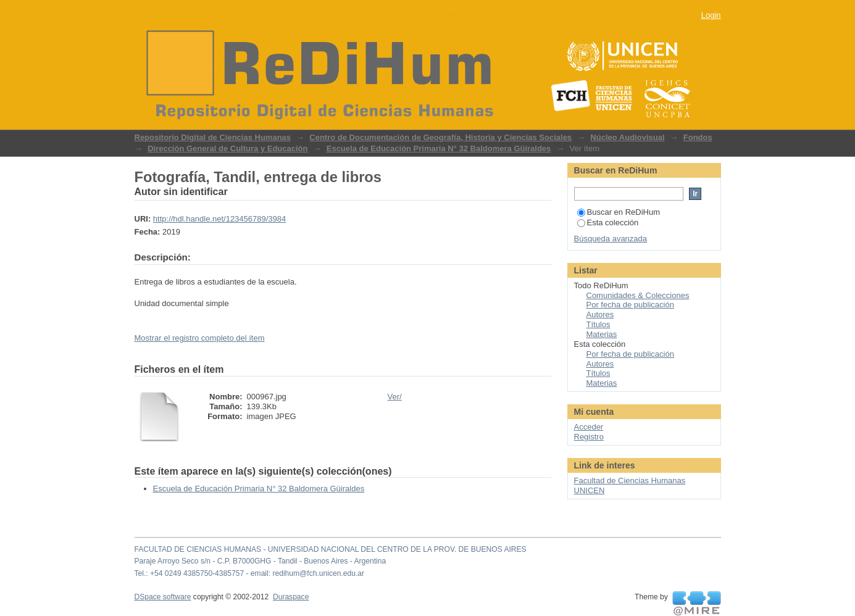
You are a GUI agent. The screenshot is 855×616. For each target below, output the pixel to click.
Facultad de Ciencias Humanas (630, 481)
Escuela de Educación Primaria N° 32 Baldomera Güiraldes (439, 148)
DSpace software (163, 597)
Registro (589, 437)
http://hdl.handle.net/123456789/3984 (219, 219)
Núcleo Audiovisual (627, 137)
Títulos (598, 324)
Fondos (698, 137)
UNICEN (590, 490)
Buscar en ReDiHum (619, 212)
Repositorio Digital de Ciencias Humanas (213, 137)
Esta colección (608, 223)
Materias (602, 334)
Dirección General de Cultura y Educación (227, 148)
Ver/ (395, 397)
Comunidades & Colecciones (638, 295)
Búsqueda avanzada (611, 239)
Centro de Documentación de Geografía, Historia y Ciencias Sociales (440, 137)
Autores (600, 314)
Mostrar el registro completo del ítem (200, 338)
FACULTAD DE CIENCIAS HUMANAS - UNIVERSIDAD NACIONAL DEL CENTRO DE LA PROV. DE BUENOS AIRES (331, 549)
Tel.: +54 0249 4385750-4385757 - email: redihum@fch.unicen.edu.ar (250, 573)
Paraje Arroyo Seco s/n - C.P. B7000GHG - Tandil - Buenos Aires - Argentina (261, 561)
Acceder (589, 427)
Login (711, 15)
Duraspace (291, 597)
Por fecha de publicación (630, 305)
